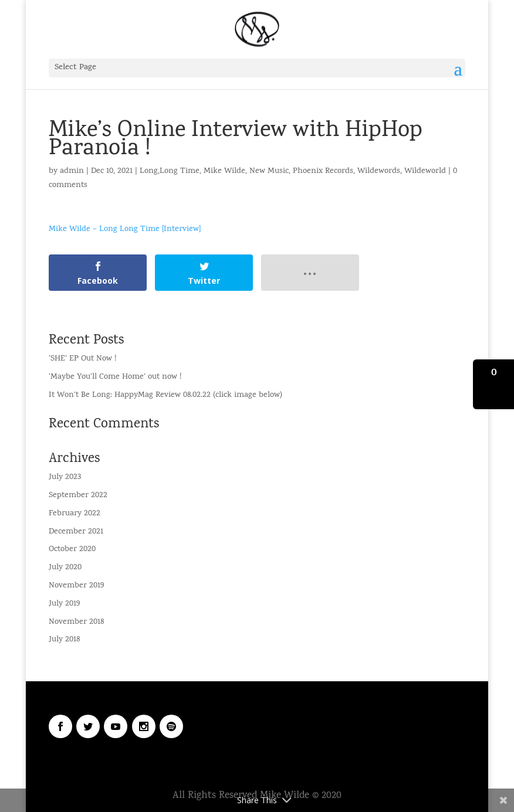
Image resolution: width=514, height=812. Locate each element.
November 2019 (76, 586)
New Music (269, 171)
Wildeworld (425, 171)
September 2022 (78, 496)
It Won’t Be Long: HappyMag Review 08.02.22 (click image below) (165, 395)
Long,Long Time (170, 171)
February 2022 (75, 514)
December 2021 (76, 532)
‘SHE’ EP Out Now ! (82, 359)
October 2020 (72, 550)
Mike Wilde (224, 171)
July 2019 (64, 604)
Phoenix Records (323, 171)
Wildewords (379, 171)
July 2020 (65, 568)
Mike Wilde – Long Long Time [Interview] (125, 230)
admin (72, 171)
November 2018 (76, 622)
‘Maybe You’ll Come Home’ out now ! (115, 377)
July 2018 (64, 640)
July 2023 (65, 478)
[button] (493, 384)
